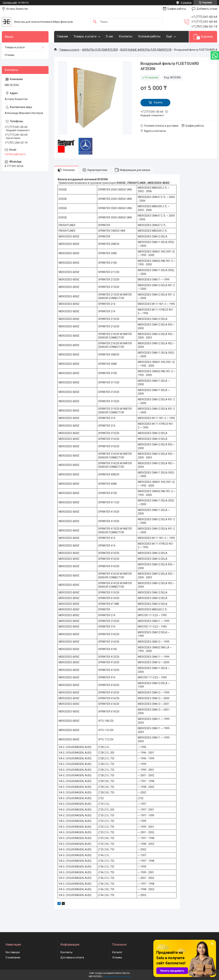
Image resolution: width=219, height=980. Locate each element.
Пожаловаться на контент (117, 976)
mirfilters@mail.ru (15, 154)
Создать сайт (10, 3)
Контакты (126, 36)
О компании (13, 957)
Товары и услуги (85, 36)
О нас (109, 36)
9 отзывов (186, 3)
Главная (62, 36)
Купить (158, 102)
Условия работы (149, 36)
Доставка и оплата (72, 957)
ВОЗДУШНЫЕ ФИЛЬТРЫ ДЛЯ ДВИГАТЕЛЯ (146, 50)
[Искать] (95, 22)
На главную (13, 952)
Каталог (117, 952)
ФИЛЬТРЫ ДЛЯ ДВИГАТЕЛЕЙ (100, 50)
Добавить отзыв (207, 9)
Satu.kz (126, 973)
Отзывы (10, 55)
